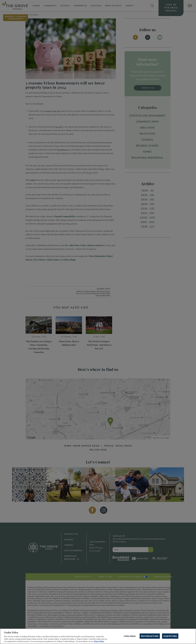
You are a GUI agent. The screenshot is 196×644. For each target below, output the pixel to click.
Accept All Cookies (170, 636)
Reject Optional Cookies (150, 636)
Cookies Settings (130, 636)
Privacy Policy (99, 642)
